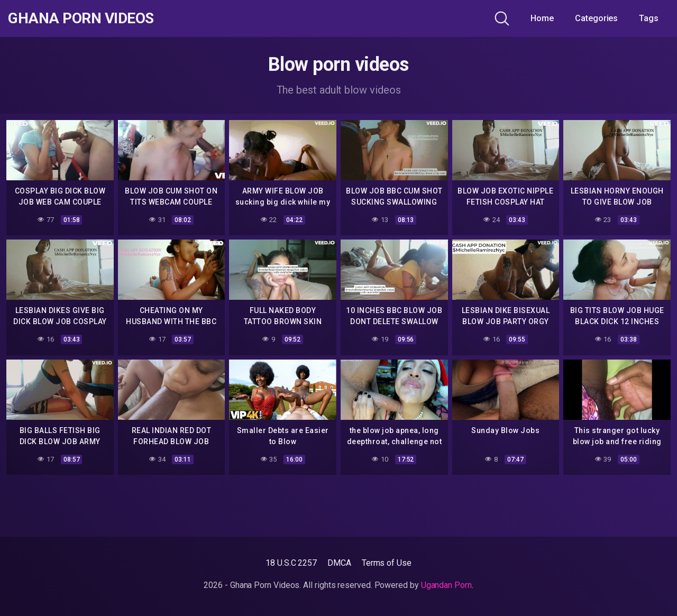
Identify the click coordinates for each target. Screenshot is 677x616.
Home (542, 18)
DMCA (339, 563)
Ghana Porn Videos (81, 19)
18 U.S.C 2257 (291, 563)
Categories (596, 18)
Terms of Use (387, 563)
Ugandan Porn (446, 585)
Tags (649, 18)
